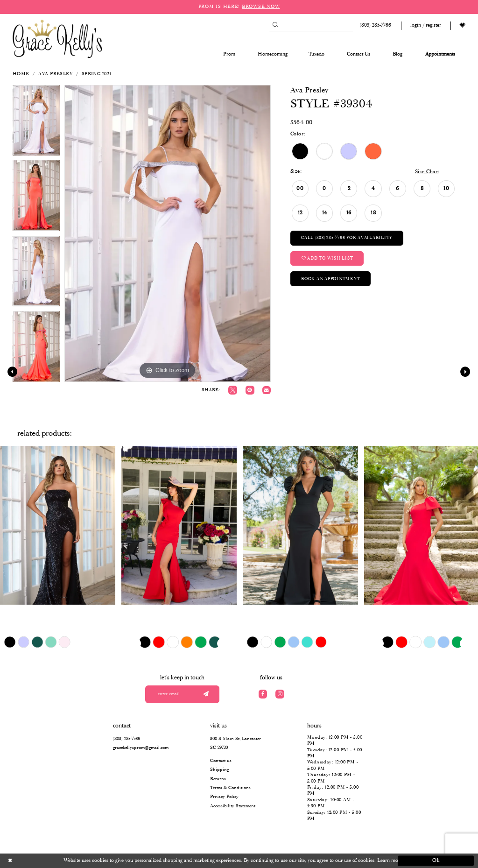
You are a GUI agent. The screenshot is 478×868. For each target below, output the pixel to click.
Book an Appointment (330, 279)
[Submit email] (206, 695)
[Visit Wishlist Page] (463, 25)
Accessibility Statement (233, 806)
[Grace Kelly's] (57, 38)
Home (21, 74)
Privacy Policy (224, 797)
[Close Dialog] (42, 861)
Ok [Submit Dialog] (436, 861)
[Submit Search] (275, 25)
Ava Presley (55, 74)
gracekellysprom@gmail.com (141, 748)
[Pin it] (250, 390)
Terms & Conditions (230, 788)
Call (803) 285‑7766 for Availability (347, 238)
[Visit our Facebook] (263, 694)
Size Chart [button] (427, 172)
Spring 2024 (97, 74)
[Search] (311, 25)
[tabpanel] (36, 123)
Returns (218, 779)
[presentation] (58, 525)
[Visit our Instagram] (280, 694)
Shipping (219, 770)
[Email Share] (266, 390)
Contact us (221, 761)
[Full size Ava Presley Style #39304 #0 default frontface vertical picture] (168, 233)
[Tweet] (233, 390)
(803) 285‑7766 (127, 739)
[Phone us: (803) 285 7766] (374, 25)
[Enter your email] (183, 695)
